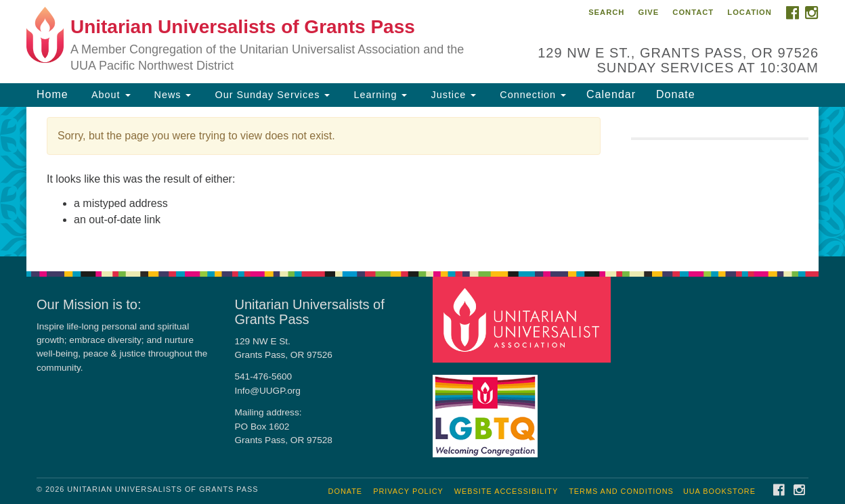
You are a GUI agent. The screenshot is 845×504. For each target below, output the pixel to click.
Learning (378, 95)
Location (750, 12)
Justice (452, 95)
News (171, 95)
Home (52, 94)
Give (648, 12)
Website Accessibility (506, 491)
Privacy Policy (408, 491)
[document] (422, 182)
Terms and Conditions (621, 491)
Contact (693, 12)
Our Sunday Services (270, 95)
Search (606, 12)
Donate (676, 94)
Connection (531, 95)
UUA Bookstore (719, 491)
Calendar (611, 94)
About (110, 95)
